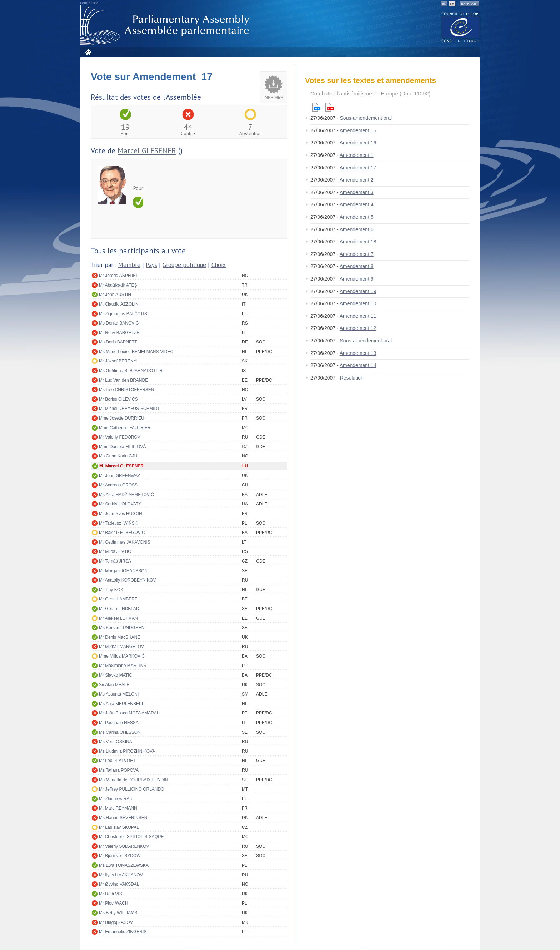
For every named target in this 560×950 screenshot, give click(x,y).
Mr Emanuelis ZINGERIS (123, 932)
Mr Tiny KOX (111, 590)
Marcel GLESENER (147, 151)
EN (444, 4)
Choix (219, 265)
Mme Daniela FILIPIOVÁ (122, 447)
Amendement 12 (358, 328)
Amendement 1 (357, 155)
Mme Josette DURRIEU (122, 418)
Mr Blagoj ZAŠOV (116, 922)
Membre (129, 265)
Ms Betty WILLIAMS (118, 913)
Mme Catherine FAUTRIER (125, 428)
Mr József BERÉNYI (118, 361)
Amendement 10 (358, 303)
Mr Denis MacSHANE (119, 637)
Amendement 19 (358, 291)
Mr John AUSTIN (115, 295)
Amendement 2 (357, 180)
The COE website (461, 27)
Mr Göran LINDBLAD (119, 609)
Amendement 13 (358, 353)
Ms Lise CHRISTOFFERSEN (126, 390)
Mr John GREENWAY (119, 476)
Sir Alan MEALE (114, 685)
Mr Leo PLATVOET (117, 761)
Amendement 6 (357, 229)
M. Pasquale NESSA (119, 723)
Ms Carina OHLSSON (120, 732)
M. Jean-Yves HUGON (121, 514)
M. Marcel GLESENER (121, 466)
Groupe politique (184, 265)
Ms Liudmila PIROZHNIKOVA (127, 751)
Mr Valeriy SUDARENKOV (124, 846)
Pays (151, 265)
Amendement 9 (357, 279)
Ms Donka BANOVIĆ (119, 323)
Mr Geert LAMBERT (118, 599)
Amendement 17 (358, 168)
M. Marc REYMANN (118, 808)
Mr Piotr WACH (114, 903)
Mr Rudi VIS (111, 894)
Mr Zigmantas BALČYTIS (123, 314)
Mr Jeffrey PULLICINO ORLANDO (131, 789)
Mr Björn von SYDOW (120, 856)
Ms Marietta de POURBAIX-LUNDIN (133, 780)
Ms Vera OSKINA (116, 742)
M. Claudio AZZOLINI (119, 304)
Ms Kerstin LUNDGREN (122, 628)
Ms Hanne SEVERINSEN (123, 818)
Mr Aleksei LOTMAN (118, 618)
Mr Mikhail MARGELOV (121, 647)
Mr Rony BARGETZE (119, 333)
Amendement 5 (357, 217)
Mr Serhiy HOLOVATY (120, 504)
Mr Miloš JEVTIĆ (115, 551)
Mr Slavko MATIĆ (116, 675)
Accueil (88, 52)
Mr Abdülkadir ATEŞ (118, 285)
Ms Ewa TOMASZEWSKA (124, 865)
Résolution (352, 378)
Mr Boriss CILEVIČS (118, 399)
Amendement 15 (358, 130)
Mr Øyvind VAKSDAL (119, 884)
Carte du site (89, 3)
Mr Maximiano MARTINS (122, 666)
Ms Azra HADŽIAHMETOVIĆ (126, 495)
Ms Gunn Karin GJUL (119, 456)
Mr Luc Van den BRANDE (123, 380)
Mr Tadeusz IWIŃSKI (119, 523)
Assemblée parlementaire (166, 26)
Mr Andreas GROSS (118, 485)
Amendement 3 (357, 192)
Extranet (470, 4)
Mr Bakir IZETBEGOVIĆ (122, 533)
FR (452, 4)
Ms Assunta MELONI (119, 694)
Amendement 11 (358, 316)
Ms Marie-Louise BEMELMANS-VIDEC (136, 352)
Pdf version (329, 107)
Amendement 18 (358, 242)
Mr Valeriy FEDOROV (120, 437)
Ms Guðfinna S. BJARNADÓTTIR (131, 371)
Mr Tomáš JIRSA (115, 561)
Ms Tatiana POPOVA (119, 770)
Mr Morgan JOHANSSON (123, 571)
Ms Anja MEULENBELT (121, 704)
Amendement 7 (357, 254)
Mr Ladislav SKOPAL (119, 827)
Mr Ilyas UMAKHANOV (121, 875)
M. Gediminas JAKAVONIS (125, 542)
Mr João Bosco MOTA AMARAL (129, 713)
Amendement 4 (357, 204)
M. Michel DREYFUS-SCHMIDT (129, 409)
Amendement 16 (358, 143)
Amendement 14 (358, 365)
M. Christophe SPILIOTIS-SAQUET (133, 837)
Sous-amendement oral (367, 118)
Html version (316, 107)
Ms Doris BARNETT (118, 342)
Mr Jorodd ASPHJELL (120, 276)
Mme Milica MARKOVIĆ (122, 656)
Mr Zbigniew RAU (116, 799)
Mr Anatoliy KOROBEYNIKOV (127, 580)
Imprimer (273, 97)
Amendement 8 (357, 266)
